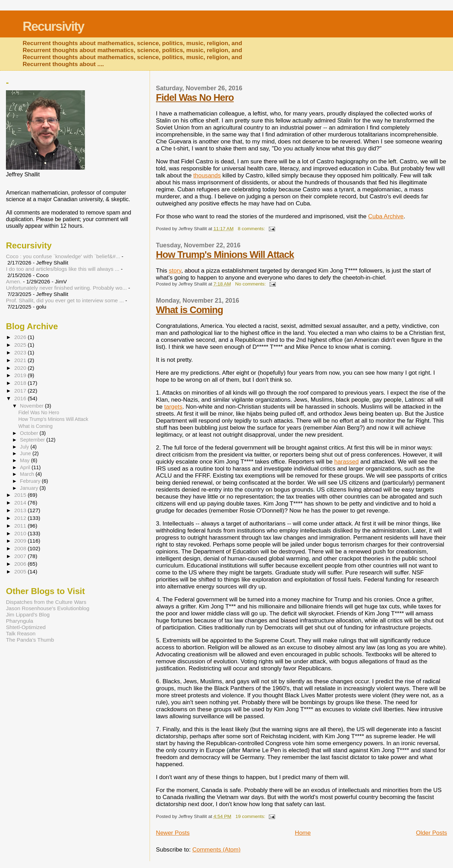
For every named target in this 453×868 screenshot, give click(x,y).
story (175, 271)
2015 (21, 495)
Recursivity (53, 26)
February (31, 481)
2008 (21, 548)
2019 (21, 375)
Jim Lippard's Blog (28, 615)
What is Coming (189, 310)
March (28, 474)
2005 (21, 571)
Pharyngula (20, 621)
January (30, 488)
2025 (21, 345)
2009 (21, 541)
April (26, 467)
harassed (346, 462)
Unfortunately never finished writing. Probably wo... (66, 288)
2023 (21, 352)
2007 (21, 556)
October (30, 433)
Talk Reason (21, 633)
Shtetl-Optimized (26, 627)
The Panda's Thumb (30, 640)
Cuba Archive (386, 216)
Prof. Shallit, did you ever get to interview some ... (65, 300)
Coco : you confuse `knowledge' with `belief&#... (63, 256)
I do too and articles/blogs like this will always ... (63, 269)
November (32, 406)
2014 (21, 503)
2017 (21, 391)
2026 (21, 337)
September (33, 440)
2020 (21, 368)
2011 (21, 526)
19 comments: (251, 816)
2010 (21, 533)
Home (303, 833)
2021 (21, 360)
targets (173, 407)
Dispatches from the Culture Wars (46, 602)
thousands (207, 175)
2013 (21, 510)
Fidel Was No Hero (195, 97)
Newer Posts (173, 833)
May (26, 460)
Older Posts (432, 833)
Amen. (14, 281)
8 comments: (252, 229)
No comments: (251, 284)
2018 (21, 383)
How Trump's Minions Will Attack (225, 255)
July (25, 447)
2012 (21, 518)
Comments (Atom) (216, 850)
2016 (21, 398)
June (26, 453)
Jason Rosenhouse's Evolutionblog (48, 608)
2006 (21, 564)
